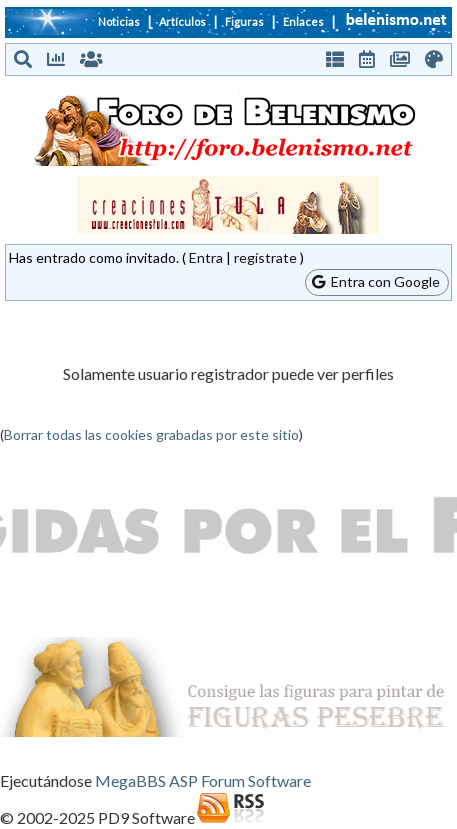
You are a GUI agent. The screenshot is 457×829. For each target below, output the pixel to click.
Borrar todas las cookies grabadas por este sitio (151, 434)
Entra (206, 257)
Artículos (182, 21)
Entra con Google (376, 281)
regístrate (265, 257)
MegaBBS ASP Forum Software (203, 780)
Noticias (119, 21)
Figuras (244, 21)
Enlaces (303, 21)
